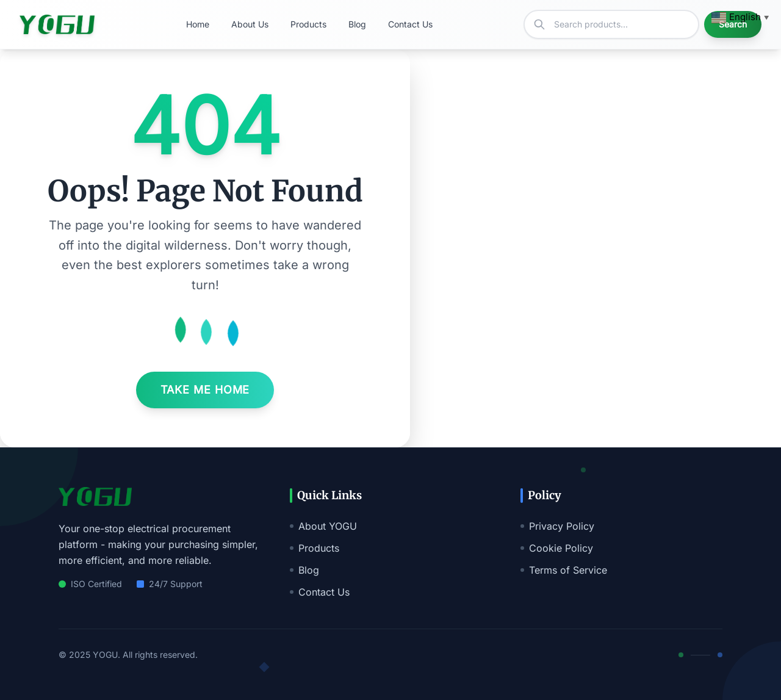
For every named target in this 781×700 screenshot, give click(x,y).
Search (733, 24)
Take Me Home (205, 390)
